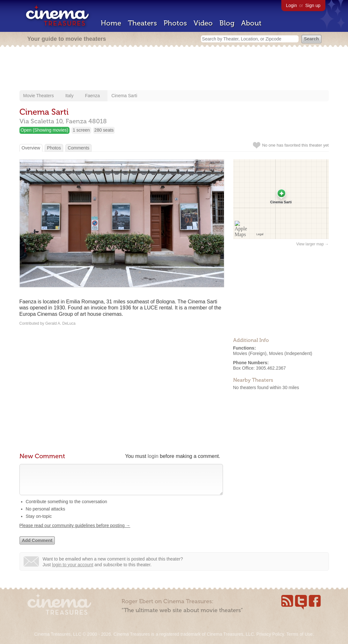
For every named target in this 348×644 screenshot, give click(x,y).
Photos (175, 23)
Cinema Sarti (124, 96)
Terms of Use (299, 634)
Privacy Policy (270, 634)
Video (203, 23)
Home (111, 23)
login (153, 456)
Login (292, 5)
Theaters (142, 23)
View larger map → (313, 244)
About (251, 23)
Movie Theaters (39, 96)
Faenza (92, 96)
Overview (31, 148)
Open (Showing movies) (44, 130)
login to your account (73, 571)
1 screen (81, 130)
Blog (227, 23)
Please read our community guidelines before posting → (75, 532)
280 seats (104, 130)
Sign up (313, 5)
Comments (78, 148)
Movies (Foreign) (250, 353)
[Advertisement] (174, 69)
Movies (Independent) (290, 353)
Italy (70, 96)
